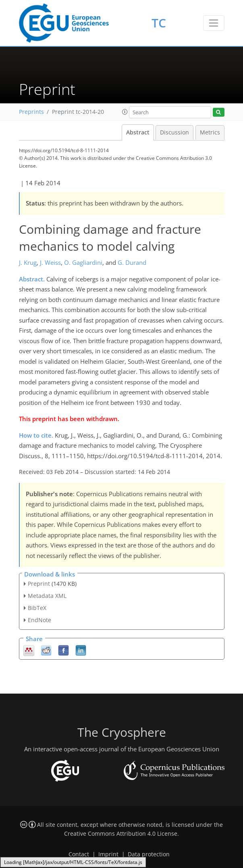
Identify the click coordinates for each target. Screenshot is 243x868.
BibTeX (37, 608)
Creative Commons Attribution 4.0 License (121, 834)
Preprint (39, 584)
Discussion (174, 132)
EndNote (39, 620)
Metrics (210, 132)
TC (159, 23)
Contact (79, 854)
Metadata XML (47, 596)
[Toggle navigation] (214, 23)
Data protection (149, 854)
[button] (125, 112)
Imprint (108, 854)
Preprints (31, 112)
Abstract (138, 132)
